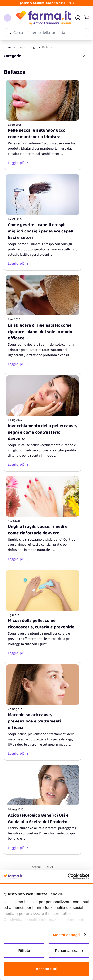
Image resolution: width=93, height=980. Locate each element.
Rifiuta (24, 950)
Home (8, 47)
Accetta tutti (46, 969)
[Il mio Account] (78, 18)
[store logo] (43, 18)
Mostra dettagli (66, 935)
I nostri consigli (27, 47)
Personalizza (69, 950)
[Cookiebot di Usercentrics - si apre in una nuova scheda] (68, 877)
